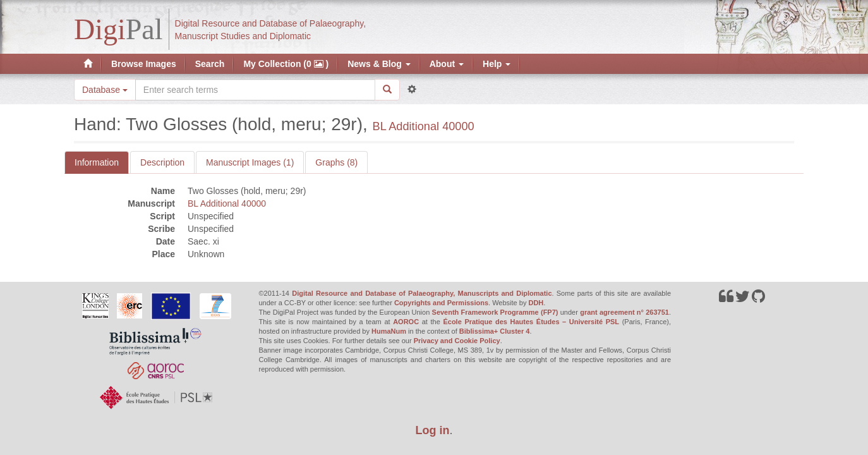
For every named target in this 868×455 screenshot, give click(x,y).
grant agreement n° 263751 (624, 312)
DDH (536, 303)
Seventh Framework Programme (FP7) (495, 312)
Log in (433, 430)
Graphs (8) (336, 162)
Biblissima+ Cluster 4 (495, 331)
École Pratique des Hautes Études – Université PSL (531, 322)
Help (497, 64)
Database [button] (105, 90)
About (447, 64)
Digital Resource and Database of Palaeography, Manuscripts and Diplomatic (422, 293)
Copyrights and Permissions (441, 303)
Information (97, 162)
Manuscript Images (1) (250, 162)
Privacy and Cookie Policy (457, 341)
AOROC (406, 322)
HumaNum (389, 331)
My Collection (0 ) (286, 64)
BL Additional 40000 (424, 126)
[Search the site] (255, 90)
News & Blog (379, 64)
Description (162, 162)
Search (210, 64)
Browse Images (144, 64)
